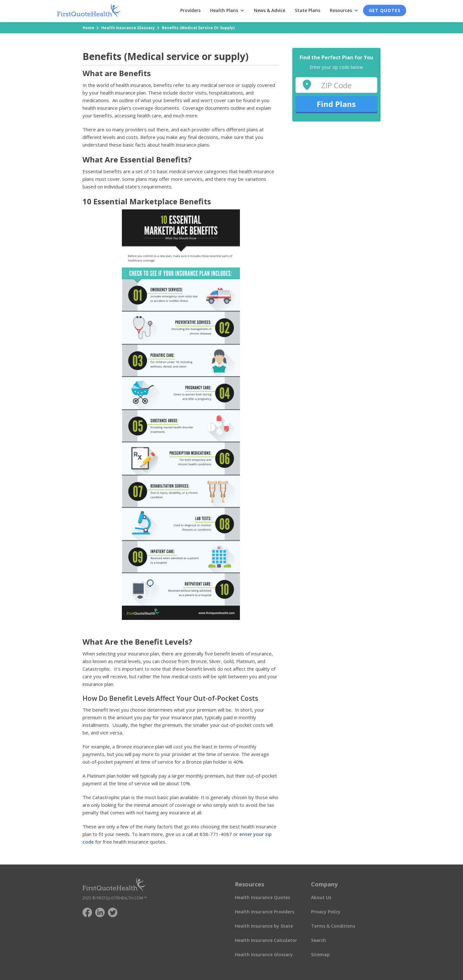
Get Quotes (385, 10)
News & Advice (270, 10)
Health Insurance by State (264, 926)
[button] (227, 10)
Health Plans (224, 10)
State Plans (308, 10)
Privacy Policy (326, 912)
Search (318, 940)
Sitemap (320, 954)
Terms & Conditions (333, 926)
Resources (341, 10)
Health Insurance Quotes (262, 897)
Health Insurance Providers (265, 912)
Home (88, 28)
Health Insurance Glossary (128, 28)
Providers (190, 10)
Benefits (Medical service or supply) (198, 28)
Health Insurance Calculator (266, 940)
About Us (321, 897)
